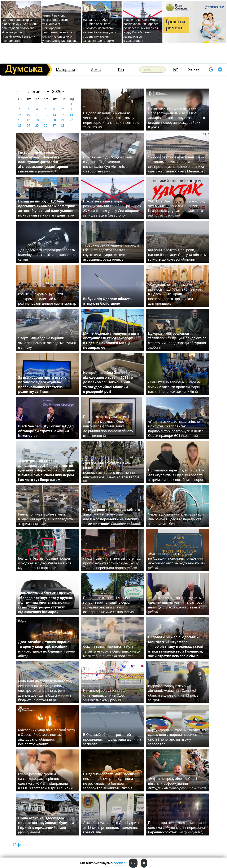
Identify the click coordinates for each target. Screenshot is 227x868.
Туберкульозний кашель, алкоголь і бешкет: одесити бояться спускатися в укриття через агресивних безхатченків (111, 252)
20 (54, 120)
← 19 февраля (20, 845)
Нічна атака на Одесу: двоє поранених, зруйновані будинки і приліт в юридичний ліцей (46, 825)
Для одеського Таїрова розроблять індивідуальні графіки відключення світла (47, 255)
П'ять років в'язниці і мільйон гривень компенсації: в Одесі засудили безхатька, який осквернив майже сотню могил (109, 605)
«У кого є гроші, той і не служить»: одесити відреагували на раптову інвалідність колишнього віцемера (176, 605)
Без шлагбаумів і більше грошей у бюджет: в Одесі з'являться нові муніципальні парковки (45, 563)
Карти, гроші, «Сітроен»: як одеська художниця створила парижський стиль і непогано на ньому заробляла (177, 737)
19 (45, 120)
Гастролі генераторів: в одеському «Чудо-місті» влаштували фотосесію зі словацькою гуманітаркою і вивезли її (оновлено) (19, 30)
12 (45, 115)
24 (28, 125)
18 (37, 120)
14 (63, 115)
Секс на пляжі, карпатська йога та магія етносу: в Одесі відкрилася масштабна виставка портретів (112, 651)
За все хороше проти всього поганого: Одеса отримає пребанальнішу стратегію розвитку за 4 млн (42, 384)
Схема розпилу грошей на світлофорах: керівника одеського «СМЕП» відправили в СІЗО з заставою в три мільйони (45, 781)
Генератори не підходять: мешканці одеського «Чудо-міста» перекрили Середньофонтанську (177, 827)
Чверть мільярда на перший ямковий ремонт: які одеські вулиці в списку (47, 343)
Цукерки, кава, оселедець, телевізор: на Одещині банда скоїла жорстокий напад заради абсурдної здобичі (177, 340)
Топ (121, 70)
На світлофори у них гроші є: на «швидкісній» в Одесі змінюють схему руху (105, 695)
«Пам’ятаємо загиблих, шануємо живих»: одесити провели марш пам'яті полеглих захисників (175, 387)
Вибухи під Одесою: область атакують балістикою (107, 301)
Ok (133, 863)
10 (28, 115)
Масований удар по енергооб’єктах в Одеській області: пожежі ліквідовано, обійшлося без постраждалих (47, 737)
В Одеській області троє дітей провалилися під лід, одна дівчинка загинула (112, 739)
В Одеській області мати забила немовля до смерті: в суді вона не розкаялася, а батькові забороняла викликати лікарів (109, 781)
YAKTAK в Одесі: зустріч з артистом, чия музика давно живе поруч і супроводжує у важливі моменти (177, 208)
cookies (119, 863)
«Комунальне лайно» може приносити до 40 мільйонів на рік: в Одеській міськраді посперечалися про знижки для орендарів (176, 294)
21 (63, 120)
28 (63, 125)
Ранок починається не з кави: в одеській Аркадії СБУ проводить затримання (46, 519)
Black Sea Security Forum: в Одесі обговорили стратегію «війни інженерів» (46, 431)
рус (176, 69)
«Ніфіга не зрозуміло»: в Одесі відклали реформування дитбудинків (177, 783)
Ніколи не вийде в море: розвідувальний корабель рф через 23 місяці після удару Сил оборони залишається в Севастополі (142, 30)
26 (45, 125)
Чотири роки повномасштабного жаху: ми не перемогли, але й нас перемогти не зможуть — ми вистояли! (112, 517)
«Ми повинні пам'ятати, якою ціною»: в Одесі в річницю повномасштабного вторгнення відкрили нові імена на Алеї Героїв (111, 472)
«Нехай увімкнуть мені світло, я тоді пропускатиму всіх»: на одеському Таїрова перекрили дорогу (112, 563)
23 (20, 125)
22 (71, 120)
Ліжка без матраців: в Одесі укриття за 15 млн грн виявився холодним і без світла (112, 827)
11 (37, 115)
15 (71, 115)
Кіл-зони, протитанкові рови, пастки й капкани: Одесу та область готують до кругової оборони (177, 255)
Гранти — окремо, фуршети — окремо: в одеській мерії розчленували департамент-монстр (47, 299)
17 (28, 120)
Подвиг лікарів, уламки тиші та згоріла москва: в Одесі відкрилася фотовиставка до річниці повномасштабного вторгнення (108, 426)
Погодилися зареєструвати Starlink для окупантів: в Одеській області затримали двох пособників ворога (177, 475)
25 (37, 125)
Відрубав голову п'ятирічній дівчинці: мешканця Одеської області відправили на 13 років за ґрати (173, 693)
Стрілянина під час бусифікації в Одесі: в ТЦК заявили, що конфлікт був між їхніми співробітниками (108, 164)
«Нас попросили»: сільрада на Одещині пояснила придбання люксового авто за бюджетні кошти (177, 561)
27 (54, 125)
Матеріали (66, 70)
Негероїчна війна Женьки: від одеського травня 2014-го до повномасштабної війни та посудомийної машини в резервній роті (108, 382)
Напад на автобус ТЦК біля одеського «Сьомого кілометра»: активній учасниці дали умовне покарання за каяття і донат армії (100, 30)
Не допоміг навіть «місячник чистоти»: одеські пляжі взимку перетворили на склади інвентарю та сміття (111, 120)
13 (54, 115)
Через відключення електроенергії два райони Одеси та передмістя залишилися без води (176, 519)
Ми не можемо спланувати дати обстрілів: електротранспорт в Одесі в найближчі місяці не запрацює (111, 340)
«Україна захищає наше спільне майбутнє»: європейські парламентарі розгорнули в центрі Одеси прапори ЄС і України (176, 429)
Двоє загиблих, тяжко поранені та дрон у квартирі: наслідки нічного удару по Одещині (47, 649)
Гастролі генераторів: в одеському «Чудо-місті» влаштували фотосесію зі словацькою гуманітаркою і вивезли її (43, 162)
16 (20, 120)
